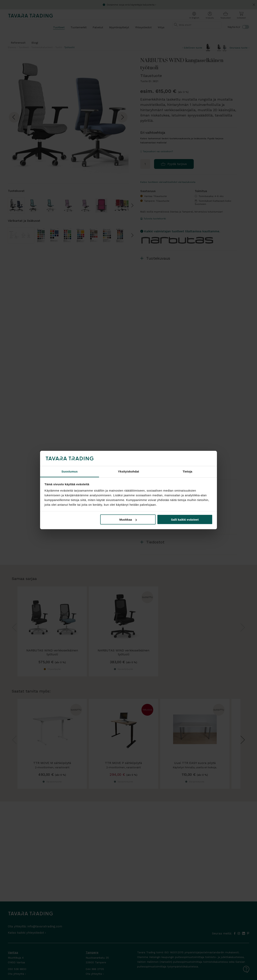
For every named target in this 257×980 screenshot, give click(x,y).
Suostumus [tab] (70, 471)
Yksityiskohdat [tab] (128, 471)
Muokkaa (128, 520)
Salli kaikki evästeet (185, 520)
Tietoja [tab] (188, 471)
